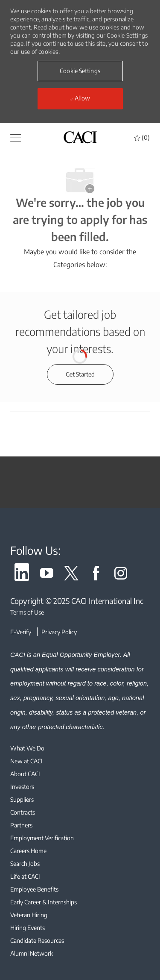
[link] (22, 575)
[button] (16, 137)
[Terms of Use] (80, 612)
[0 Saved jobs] (142, 137)
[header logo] (80, 137)
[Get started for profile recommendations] (80, 374)
